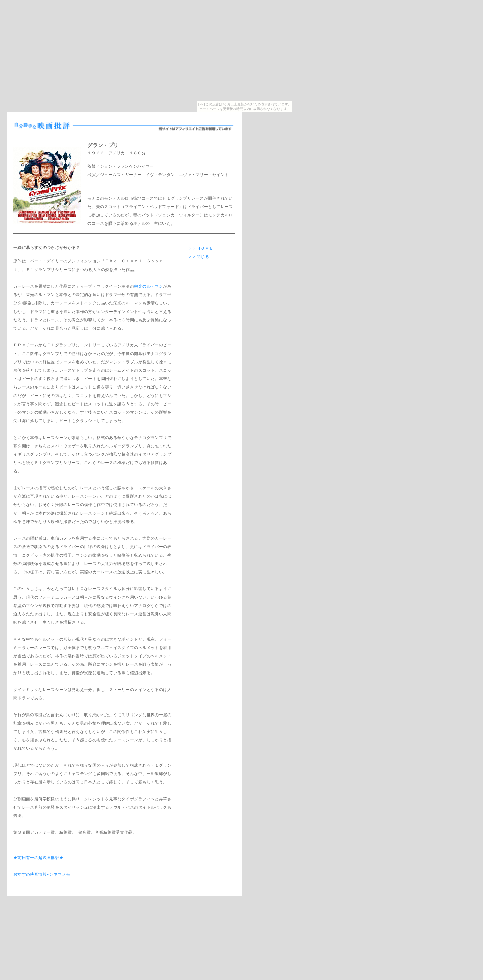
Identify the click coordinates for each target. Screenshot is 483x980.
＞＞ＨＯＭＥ (201, 249)
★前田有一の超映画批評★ (38, 858)
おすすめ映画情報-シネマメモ (42, 875)
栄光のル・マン (148, 287)
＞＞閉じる (199, 257)
